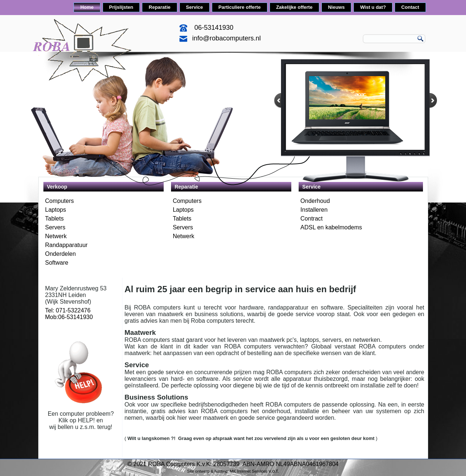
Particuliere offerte (240, 7)
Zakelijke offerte (294, 7)
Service (195, 7)
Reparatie (159, 7)
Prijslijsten (121, 7)
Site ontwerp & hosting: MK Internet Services (227, 471)
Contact (410, 7)
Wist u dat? (373, 7)
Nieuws (337, 7)
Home (87, 7)
